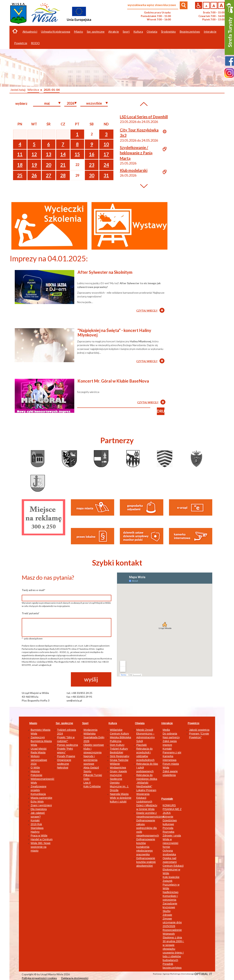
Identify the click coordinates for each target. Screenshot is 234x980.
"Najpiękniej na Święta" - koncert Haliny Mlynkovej (114, 333)
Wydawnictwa (118, 768)
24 (106, 165)
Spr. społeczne (64, 723)
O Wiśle (35, 768)
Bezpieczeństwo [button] (190, 32)
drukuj (161, 411)
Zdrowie (167, 915)
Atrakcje (114, 32)
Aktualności (30, 32)
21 (63, 165)
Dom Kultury (117, 745)
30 (92, 175)
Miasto (33, 723)
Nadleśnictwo (171, 892)
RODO (35, 43)
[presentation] (50, 680)
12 (34, 154)
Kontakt (35, 820)
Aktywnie (168, 817)
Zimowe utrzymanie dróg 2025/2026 (172, 922)
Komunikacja (38, 794)
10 (106, 144)
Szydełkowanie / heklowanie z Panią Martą (136, 153)
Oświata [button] (152, 32)
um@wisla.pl (74, 700)
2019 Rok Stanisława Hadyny (37, 828)
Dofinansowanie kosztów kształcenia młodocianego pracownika (146, 847)
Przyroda (168, 828)
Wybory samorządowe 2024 (39, 760)
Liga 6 (87, 783)
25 (20, 175)
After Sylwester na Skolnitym (105, 272)
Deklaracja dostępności (75, 978)
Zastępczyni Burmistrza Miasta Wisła (41, 741)
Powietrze (193, 723)
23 (92, 165)
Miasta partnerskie (41, 798)
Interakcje (167, 723)
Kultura (113, 723)
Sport (85, 723)
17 (106, 154)
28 (63, 175)
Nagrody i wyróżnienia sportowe (90, 760)
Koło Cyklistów (92, 786)
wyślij (91, 679)
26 (34, 175)
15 (77, 154)
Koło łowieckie (171, 877)
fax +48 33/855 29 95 (79, 697)
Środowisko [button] (168, 32)
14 (63, 154)
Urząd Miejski (39, 749)
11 (20, 154)
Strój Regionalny (120, 756)
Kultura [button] (138, 32)
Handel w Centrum (42, 839)
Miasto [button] (78, 32)
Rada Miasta (38, 752)
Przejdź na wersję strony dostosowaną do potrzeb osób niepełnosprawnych (199, 5)
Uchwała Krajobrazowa (56, 32)
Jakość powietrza (199, 730)
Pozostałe (167, 799)
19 (34, 165)
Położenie (36, 775)
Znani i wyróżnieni (41, 805)
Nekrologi (63, 768)
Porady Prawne (66, 756)
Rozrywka (169, 832)
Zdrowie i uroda (172, 836)
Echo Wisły (37, 802)
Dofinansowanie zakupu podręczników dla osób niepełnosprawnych (148, 828)
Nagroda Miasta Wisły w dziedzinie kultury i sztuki (121, 798)
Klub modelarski (134, 170)
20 (49, 165)
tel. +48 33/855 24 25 (79, 693)
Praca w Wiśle (39, 836)
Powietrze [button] (21, 43)
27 (49, 175)
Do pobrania (170, 734)
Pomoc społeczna (68, 745)
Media (166, 730)
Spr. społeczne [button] (96, 32)
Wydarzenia (90, 730)
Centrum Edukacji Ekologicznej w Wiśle (173, 870)
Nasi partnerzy (171, 737)
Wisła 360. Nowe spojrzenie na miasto (41, 847)
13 (49, 154)
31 (106, 175)
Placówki (141, 745)
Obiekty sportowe (94, 745)
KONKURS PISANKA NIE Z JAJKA (172, 809)
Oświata (140, 723)
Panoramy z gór (172, 752)
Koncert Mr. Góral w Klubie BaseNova (113, 381)
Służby (167, 911)
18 (20, 165)
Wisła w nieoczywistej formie (170, 843)
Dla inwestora (39, 809)
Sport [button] (126, 32)
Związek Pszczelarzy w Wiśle (171, 885)
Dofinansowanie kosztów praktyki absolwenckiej (146, 862)
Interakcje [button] (210, 32)
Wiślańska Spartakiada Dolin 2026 (94, 737)
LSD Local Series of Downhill (144, 117)
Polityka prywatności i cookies (39, 978)
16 (92, 154)
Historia (35, 771)
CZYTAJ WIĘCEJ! (147, 311)
